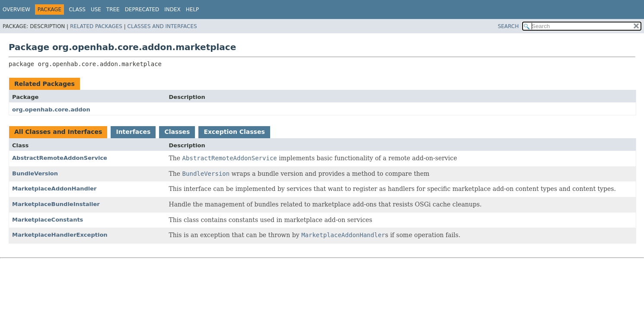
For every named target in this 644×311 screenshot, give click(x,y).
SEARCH (509, 26)
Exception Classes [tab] (234, 132)
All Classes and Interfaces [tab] (58, 132)
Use (96, 10)
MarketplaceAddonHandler (54, 189)
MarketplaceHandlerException (60, 235)
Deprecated (142, 10)
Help (193, 10)
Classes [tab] (177, 132)
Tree (113, 10)
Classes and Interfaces (162, 26)
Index (172, 10)
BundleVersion (35, 173)
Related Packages (96, 26)
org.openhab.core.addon (51, 109)
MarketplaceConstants (48, 220)
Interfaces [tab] (133, 132)
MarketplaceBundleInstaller (56, 204)
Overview (16, 10)
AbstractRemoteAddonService (60, 158)
